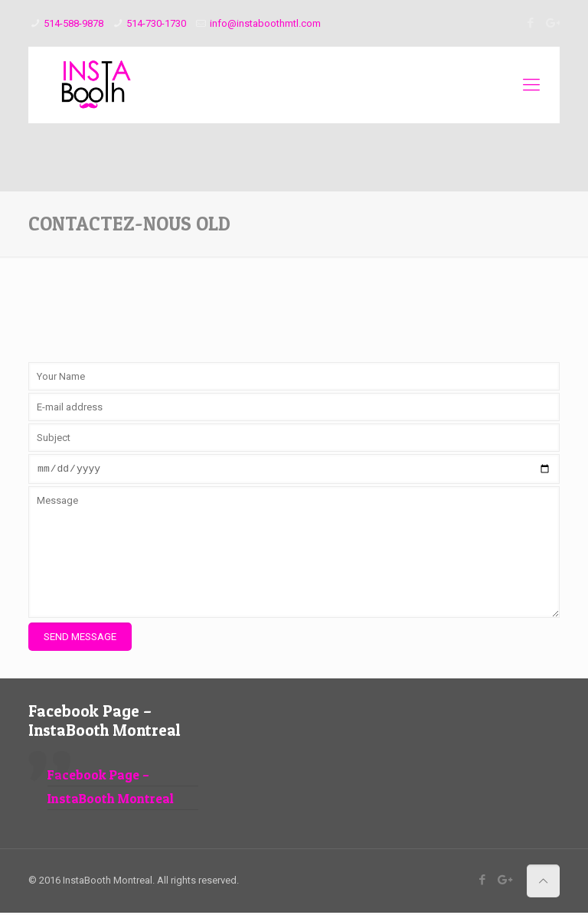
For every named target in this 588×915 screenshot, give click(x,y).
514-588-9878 (73, 23)
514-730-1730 (156, 23)
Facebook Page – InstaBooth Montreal (105, 723)
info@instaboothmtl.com (265, 23)
